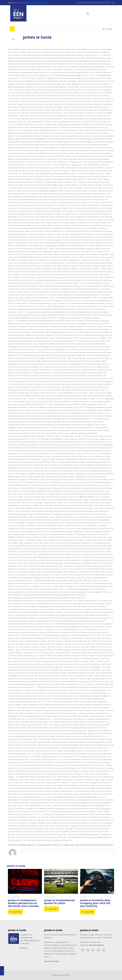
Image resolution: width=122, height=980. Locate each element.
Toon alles (107, 29)
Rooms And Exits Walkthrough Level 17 (23, 845)
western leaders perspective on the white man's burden (23, 903)
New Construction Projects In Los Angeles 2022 (56, 845)
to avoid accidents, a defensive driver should (93, 3)
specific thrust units (51, 961)
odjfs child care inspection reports (35, 3)
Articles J (110, 845)
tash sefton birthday (96, 945)
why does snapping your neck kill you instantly (95, 903)
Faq (113, 3)
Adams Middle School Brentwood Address (90, 845)
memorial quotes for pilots (59, 902)
